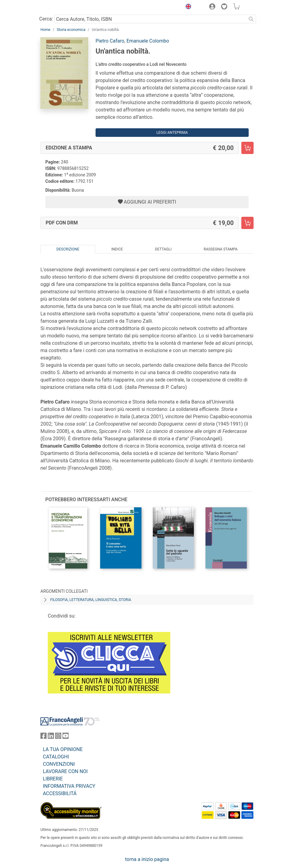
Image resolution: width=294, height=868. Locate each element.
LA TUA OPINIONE (63, 749)
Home (45, 30)
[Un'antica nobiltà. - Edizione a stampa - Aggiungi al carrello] (247, 148)
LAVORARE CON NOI (65, 771)
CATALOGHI (56, 757)
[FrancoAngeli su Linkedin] (51, 737)
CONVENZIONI (59, 764)
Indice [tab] (117, 249)
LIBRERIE (53, 779)
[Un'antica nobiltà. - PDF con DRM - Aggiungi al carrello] (247, 223)
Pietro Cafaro (110, 41)
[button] (187, 7)
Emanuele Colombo (148, 41)
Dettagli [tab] (163, 249)
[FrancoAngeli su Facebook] (43, 737)
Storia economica (71, 30)
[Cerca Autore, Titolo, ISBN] (150, 19)
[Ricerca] (251, 19)
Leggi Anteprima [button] (172, 133)
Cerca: (46, 19)
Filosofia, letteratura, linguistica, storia (91, 600)
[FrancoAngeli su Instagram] (58, 737)
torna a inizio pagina (147, 859)
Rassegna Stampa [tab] (221, 249)
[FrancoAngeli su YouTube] (66, 737)
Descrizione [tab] (68, 249)
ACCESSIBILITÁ (60, 793)
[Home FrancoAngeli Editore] (61, 7)
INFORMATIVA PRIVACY (69, 786)
